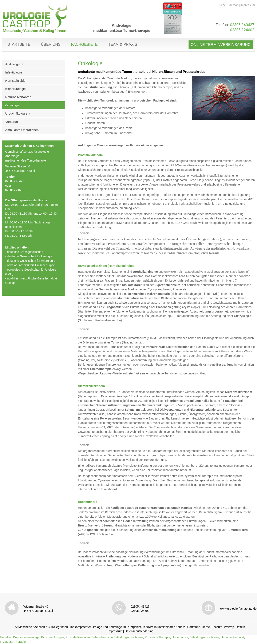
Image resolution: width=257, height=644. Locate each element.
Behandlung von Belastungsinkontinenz (117, 637)
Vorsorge (12, 122)
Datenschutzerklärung (139, 631)
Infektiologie (14, 72)
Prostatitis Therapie (157, 637)
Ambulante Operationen (22, 130)
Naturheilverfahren (18, 97)
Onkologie (12, 105)
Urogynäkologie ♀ (18, 113)
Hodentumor (180, 637)
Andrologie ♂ (14, 64)
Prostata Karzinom (78, 637)
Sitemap (233, 5)
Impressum (248, 5)
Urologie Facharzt (232, 637)
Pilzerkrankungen (52, 637)
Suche (222, 5)
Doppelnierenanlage (26, 637)
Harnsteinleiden (16, 81)
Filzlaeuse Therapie (13, 642)
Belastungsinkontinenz (204, 637)
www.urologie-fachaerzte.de (238, 609)
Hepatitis (6, 637)
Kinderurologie (15, 89)
